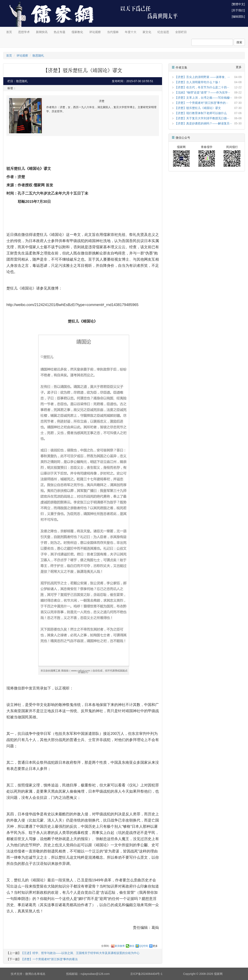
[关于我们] (238, 10)
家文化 (147, 32)
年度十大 (131, 32)
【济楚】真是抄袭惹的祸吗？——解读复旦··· (203, 123)
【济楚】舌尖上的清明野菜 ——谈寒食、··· (202, 77)
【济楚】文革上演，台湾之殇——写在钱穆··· (203, 98)
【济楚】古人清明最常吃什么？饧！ (198, 82)
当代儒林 (113, 32)
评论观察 (95, 32)
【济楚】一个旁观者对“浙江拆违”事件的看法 (49, 959)
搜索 (239, 42)
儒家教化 (77, 32)
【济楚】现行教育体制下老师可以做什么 (201, 113)
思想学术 (24, 32)
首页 (9, 32)
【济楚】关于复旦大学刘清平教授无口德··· (202, 118)
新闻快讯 (42, 32)
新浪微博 (120, 946)
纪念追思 (163, 32)
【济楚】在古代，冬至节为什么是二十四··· (202, 87)
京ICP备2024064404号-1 (146, 974)
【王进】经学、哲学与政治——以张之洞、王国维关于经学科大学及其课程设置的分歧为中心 (80, 953)
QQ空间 (144, 946)
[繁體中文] (238, 4)
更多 (155, 946)
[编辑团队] (238, 17)
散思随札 (38, 56)
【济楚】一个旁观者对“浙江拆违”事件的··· (201, 103)
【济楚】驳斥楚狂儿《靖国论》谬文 (198, 108)
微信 (132, 946)
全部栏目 (181, 32)
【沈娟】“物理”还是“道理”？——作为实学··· (202, 92)
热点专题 (60, 32)
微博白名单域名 (35, 974)
